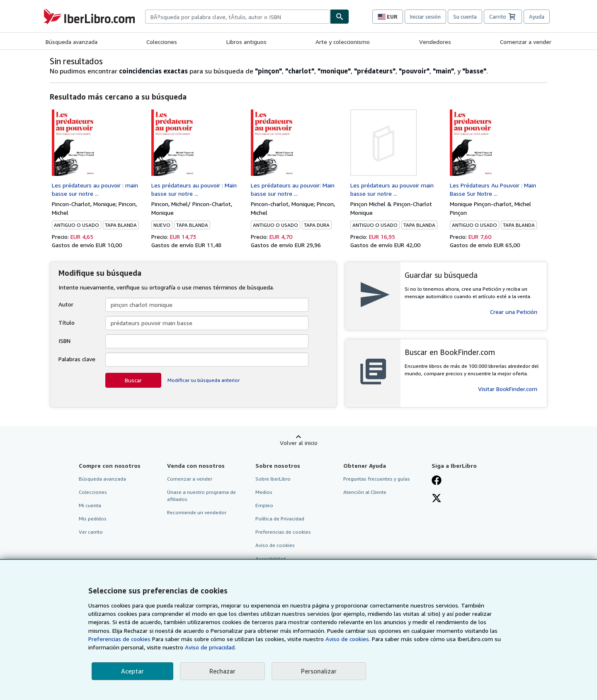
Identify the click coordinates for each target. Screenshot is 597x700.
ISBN (64, 341)
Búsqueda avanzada (72, 42)
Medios (264, 492)
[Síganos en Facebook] (437, 481)
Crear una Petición (514, 312)
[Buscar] (340, 17)
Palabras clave (77, 359)
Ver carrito (91, 532)
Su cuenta (465, 17)
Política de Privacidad (280, 519)
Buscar (133, 380)
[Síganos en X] (437, 499)
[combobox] (238, 17)
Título (67, 322)
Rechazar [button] (222, 671)
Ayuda (537, 17)
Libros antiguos (246, 42)
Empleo (264, 505)
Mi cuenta (90, 505)
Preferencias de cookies (119, 639)
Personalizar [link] (319, 671)
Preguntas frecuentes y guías (377, 479)
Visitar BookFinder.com (508, 389)
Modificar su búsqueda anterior (204, 380)
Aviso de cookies (275, 545)
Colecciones (162, 42)
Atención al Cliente (365, 492)
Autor (66, 304)
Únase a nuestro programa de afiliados (201, 496)
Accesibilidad (271, 559)
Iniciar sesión (425, 17)
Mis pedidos (93, 519)
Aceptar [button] (132, 671)
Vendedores (435, 42)
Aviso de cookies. (348, 639)
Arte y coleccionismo (343, 42)
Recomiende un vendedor (197, 512)
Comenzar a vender (526, 42)
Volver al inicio (299, 443)
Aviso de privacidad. (210, 647)
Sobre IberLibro (273, 479)
